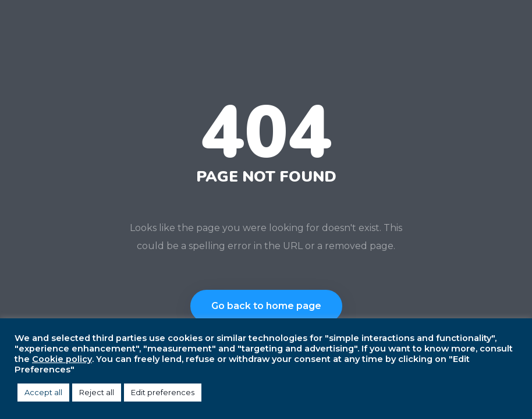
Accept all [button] (43, 392)
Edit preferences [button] (163, 392)
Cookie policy (62, 359)
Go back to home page (266, 306)
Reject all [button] (97, 392)
